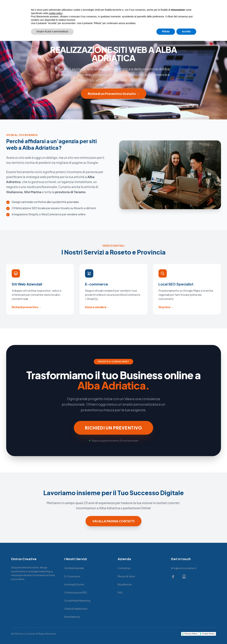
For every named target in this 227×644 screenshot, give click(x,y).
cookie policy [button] (56, 616)
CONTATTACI (154, 12)
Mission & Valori (126, 576)
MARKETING (111, 12)
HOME (68, 12)
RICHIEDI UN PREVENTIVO (113, 428)
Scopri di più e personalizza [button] (52, 635)
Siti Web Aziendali (74, 568)
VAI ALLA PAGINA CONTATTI (113, 521)
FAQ (120, 592)
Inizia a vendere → (97, 307)
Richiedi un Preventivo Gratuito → (114, 94)
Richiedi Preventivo (204, 12)
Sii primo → (166, 307)
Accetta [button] (186, 635)
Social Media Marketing (77, 601)
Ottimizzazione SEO (76, 592)
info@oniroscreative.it (184, 568)
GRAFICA (133, 12)
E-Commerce (72, 576)
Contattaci (124, 568)
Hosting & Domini (74, 584)
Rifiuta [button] (166, 635)
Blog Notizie (125, 584)
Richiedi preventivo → (27, 307)
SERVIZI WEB (88, 12)
